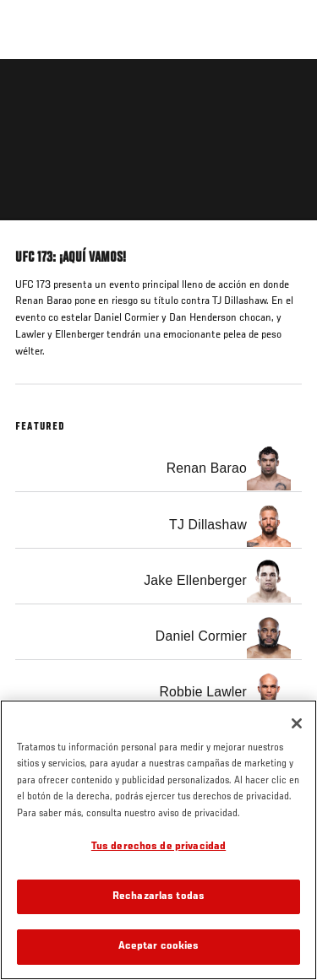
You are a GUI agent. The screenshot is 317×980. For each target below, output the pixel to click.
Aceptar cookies (159, 947)
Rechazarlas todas (158, 897)
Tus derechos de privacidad (158, 847)
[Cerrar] (297, 723)
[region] (158, 840)
